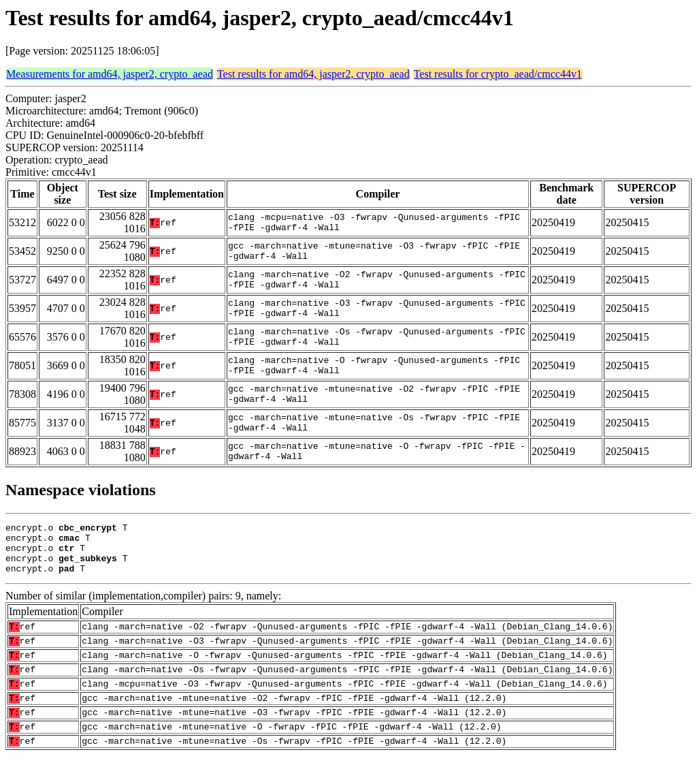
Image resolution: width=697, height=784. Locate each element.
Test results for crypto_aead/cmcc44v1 (498, 74)
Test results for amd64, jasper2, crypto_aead (313, 74)
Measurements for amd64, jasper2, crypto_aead (110, 74)
